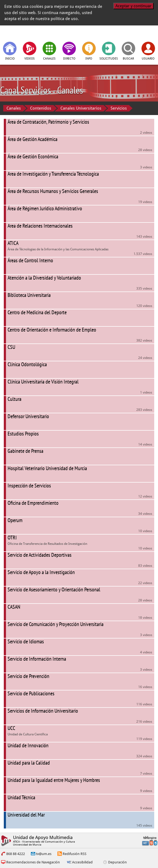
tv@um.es (44, 854)
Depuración (117, 862)
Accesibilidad (82, 862)
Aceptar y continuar (133, 6)
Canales (14, 108)
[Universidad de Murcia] (130, 33)
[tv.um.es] (28, 33)
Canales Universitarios (81, 108)
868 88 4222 (16, 854)
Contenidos (41, 108)
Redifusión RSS (75, 854)
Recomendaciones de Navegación (33, 862)
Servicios (119, 108)
